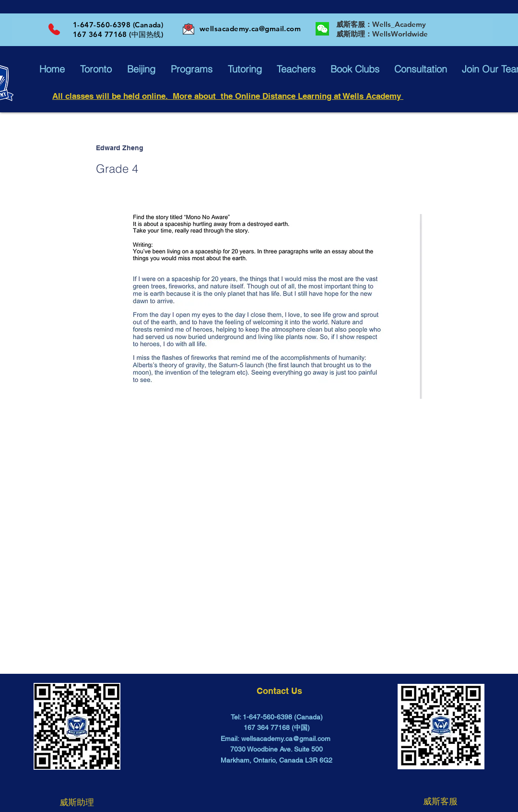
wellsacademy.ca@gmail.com (250, 29)
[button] (52, 69)
